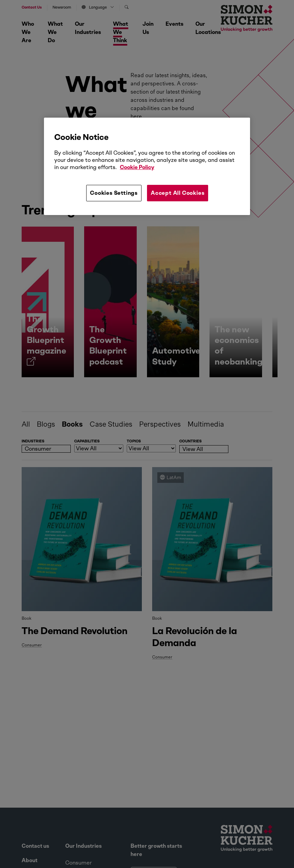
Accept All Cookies (178, 193)
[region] (147, 166)
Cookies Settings (114, 193)
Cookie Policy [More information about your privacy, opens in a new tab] (137, 167)
